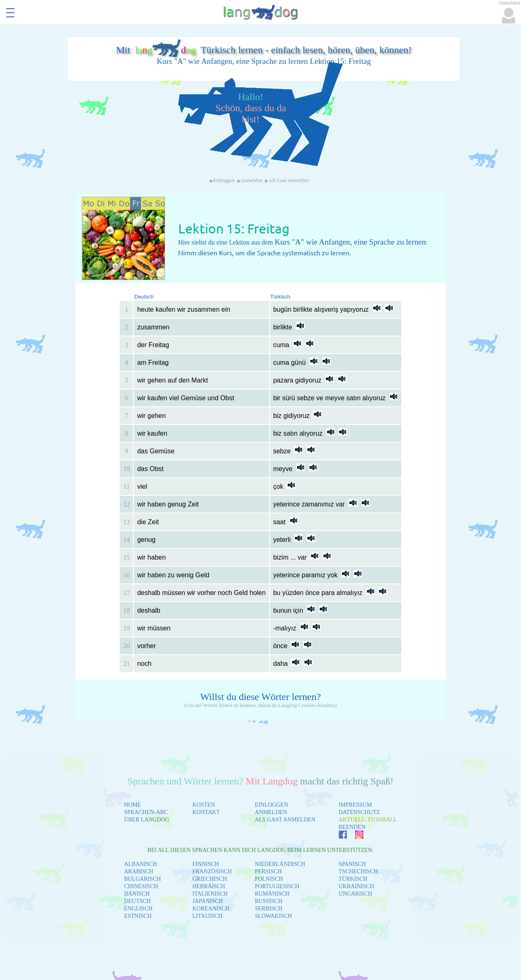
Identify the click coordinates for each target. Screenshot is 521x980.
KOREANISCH (211, 909)
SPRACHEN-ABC (146, 812)
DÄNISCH (137, 894)
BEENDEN (352, 827)
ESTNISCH (138, 916)
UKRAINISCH (356, 886)
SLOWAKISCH (273, 916)
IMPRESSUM (355, 805)
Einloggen (224, 180)
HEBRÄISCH (208, 886)
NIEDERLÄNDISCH (280, 864)
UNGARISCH (356, 894)
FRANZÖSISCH (212, 871)
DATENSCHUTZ (359, 812)
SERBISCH (269, 909)
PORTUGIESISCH (277, 886)
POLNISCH (269, 879)
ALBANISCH (140, 864)
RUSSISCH (269, 901)
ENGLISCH (138, 909)
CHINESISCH (141, 886)
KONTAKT (206, 812)
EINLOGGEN (271, 805)
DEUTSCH (137, 901)
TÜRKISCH (353, 879)
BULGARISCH (142, 879)
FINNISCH (206, 864)
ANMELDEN (271, 812)
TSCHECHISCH (358, 871)
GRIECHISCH (209, 879)
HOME (132, 805)
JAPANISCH (207, 901)
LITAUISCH (207, 916)
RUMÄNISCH (272, 894)
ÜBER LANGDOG (147, 820)
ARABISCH (138, 871)
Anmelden (252, 180)
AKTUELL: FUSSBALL (368, 820)
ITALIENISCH (210, 894)
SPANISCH (352, 864)
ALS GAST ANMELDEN (285, 820)
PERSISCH (268, 871)
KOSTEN (204, 805)
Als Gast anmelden (288, 180)
